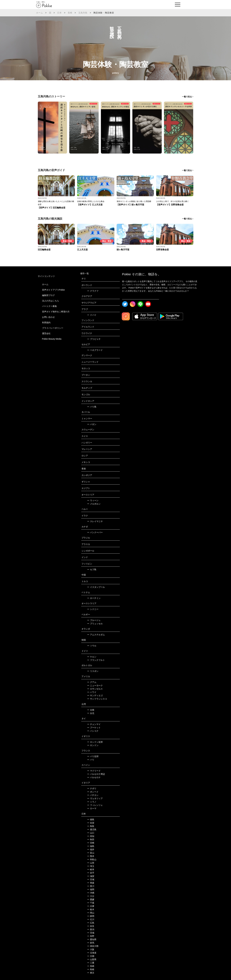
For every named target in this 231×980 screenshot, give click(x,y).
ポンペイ (93, 792)
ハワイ (92, 692)
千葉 (91, 903)
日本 (59, 13)
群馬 (91, 943)
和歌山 (92, 859)
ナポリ (92, 788)
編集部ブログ (48, 295)
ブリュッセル (95, 624)
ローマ (92, 808)
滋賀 (91, 876)
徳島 (91, 819)
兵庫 (91, 906)
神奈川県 (93, 946)
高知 (91, 836)
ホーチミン (94, 598)
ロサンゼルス (95, 689)
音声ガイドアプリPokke (53, 290)
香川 (91, 886)
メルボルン (94, 504)
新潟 (91, 929)
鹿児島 (92, 829)
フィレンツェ (95, 805)
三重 (91, 963)
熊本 (91, 856)
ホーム (40, 13)
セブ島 (92, 569)
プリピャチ (94, 339)
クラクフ (93, 291)
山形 (91, 863)
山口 (91, 833)
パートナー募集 (49, 306)
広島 (91, 923)
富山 (91, 853)
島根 (91, 969)
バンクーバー (95, 532)
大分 (91, 896)
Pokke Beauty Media (52, 339)
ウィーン (93, 500)
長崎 (70, 13)
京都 (91, 956)
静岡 (91, 916)
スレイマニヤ (95, 521)
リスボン (93, 671)
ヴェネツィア (95, 798)
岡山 (91, 913)
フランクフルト (96, 660)
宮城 (91, 879)
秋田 (91, 839)
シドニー (93, 609)
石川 (91, 919)
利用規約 (46, 323)
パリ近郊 (93, 756)
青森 (91, 883)
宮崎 (91, 843)
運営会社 (46, 333)
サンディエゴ (95, 695)
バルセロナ (94, 777)
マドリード (94, 771)
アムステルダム (96, 635)
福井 (91, 849)
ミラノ (92, 802)
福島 (91, 846)
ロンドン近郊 (95, 742)
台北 (91, 713)
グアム (92, 682)
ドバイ (92, 315)
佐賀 (91, 823)
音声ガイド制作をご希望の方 (56, 312)
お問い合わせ (48, 317)
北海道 (92, 953)
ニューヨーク (95, 685)
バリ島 (92, 407)
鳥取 (91, 826)
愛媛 (91, 899)
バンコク (93, 731)
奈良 (91, 926)
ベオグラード (95, 350)
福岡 (91, 889)
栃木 (91, 909)
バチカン (93, 795)
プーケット (94, 728)
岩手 (91, 873)
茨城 (91, 933)
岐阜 (91, 869)
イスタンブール (96, 587)
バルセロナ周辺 (96, 774)
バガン (92, 424)
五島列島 (83, 13)
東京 (91, 973)
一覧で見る (187, 97)
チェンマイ (94, 724)
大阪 (91, 949)
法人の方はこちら (51, 301)
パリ (91, 760)
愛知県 (92, 939)
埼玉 (91, 866)
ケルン (92, 657)
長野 (91, 936)
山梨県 (92, 959)
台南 (91, 710)
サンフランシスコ (97, 699)
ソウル (92, 646)
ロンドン (93, 745)
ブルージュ (94, 620)
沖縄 (91, 893)
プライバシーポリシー (53, 328)
